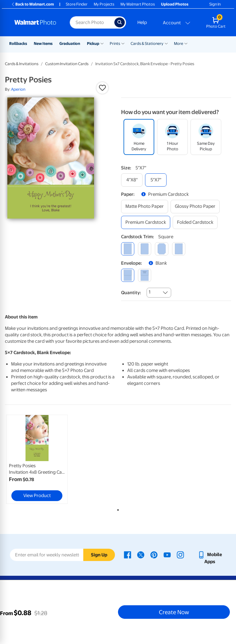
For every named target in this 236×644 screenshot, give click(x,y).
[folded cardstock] (195, 222)
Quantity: (131, 293)
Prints (115, 43)
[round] (145, 249)
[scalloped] (179, 249)
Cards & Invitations (22, 64)
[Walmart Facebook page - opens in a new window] (128, 555)
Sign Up (99, 555)
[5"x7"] (156, 180)
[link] (37, 459)
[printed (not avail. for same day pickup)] (145, 275)
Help (142, 22)
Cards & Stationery (147, 43)
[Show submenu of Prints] (123, 43)
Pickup (93, 43)
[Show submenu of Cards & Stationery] (166, 43)
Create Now (174, 612)
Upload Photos (175, 4)
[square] (128, 249)
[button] (102, 88)
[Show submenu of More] (186, 43)
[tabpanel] (43, 459)
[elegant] (161, 249)
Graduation (70, 43)
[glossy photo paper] (195, 206)
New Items (43, 43)
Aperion (18, 89)
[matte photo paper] (145, 206)
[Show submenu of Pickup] (102, 43)
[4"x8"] (132, 180)
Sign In (215, 4)
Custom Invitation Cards (67, 64)
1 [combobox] (149, 292)
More (179, 43)
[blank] (128, 275)
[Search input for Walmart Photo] (92, 22)
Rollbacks (18, 43)
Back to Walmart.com (32, 4)
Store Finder (77, 4)
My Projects (104, 4)
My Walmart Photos (138, 4)
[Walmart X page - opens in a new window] (141, 555)
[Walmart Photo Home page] (35, 22)
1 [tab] (117, 509)
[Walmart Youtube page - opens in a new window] (167, 555)
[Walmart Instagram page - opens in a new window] (180, 555)
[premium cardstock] (146, 222)
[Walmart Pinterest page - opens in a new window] (154, 555)
